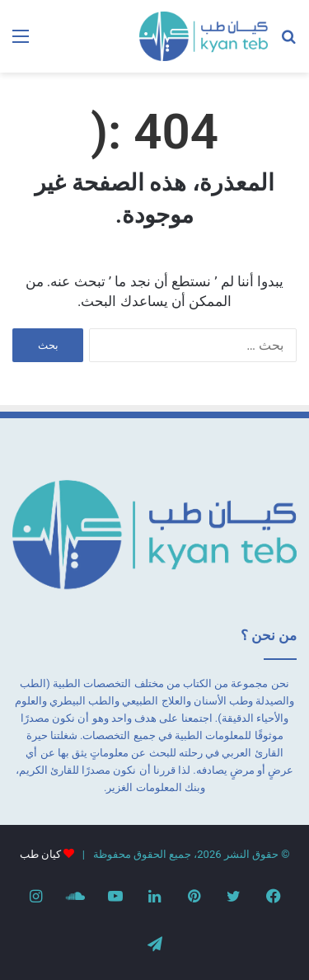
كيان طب (40, 854)
